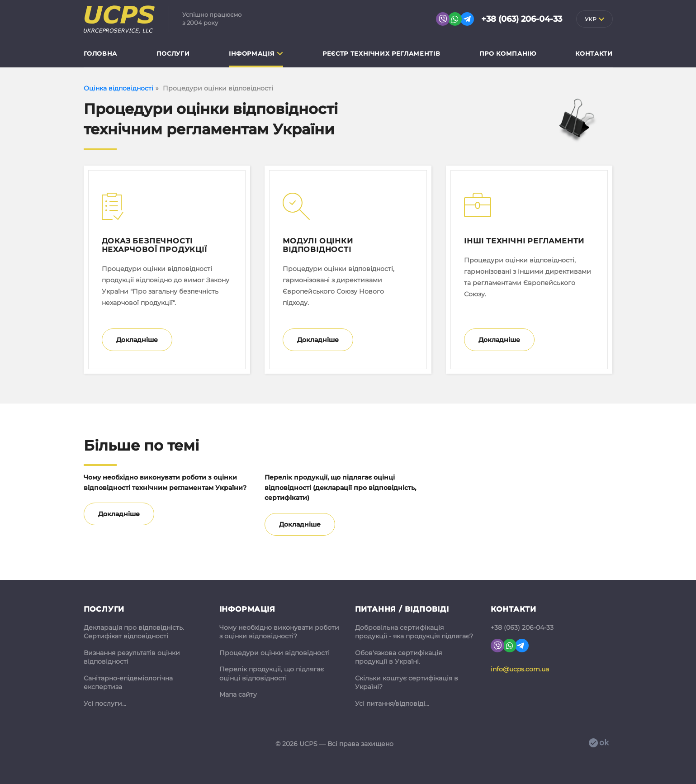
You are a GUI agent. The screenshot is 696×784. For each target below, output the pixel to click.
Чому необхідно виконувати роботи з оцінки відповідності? (279, 632)
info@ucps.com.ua (520, 669)
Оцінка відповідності (118, 88)
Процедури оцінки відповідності (275, 653)
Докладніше (137, 340)
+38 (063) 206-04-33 (522, 19)
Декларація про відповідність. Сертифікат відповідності (134, 632)
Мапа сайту (238, 694)
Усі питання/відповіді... (392, 703)
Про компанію (508, 53)
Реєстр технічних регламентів (381, 53)
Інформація (252, 53)
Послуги (173, 53)
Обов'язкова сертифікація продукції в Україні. (398, 657)
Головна (101, 53)
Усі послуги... (105, 703)
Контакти (594, 53)
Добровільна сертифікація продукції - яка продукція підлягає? (414, 632)
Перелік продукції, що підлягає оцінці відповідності (272, 674)
